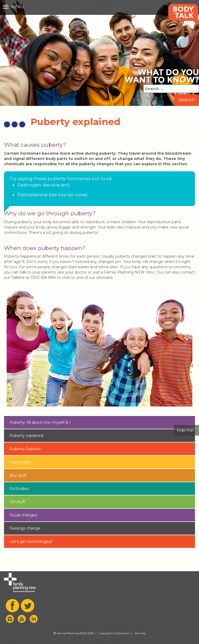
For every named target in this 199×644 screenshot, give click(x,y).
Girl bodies (19, 489)
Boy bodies (20, 462)
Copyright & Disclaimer (114, 633)
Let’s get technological (31, 542)
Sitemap (140, 633)
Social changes (23, 515)
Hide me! (185, 430)
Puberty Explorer (25, 449)
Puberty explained (26, 436)
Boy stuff (18, 475)
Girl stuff (17, 502)
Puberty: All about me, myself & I (40, 422)
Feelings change (25, 528)
